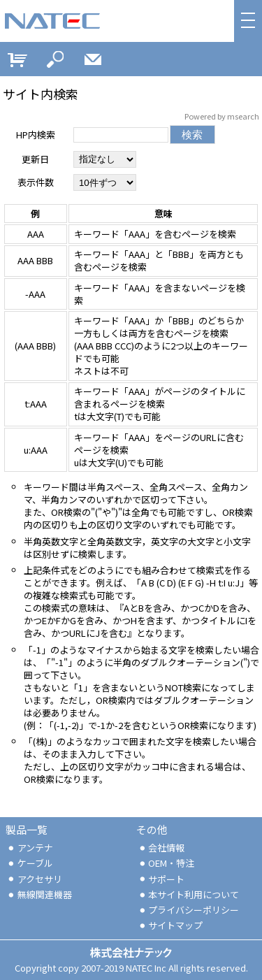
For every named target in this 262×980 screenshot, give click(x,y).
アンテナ (30, 848)
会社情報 (161, 848)
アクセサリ (34, 879)
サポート (161, 879)
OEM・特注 (166, 863)
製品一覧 (27, 829)
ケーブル (30, 863)
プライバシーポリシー (189, 910)
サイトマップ (170, 925)
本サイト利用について (189, 894)
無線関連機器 (39, 894)
